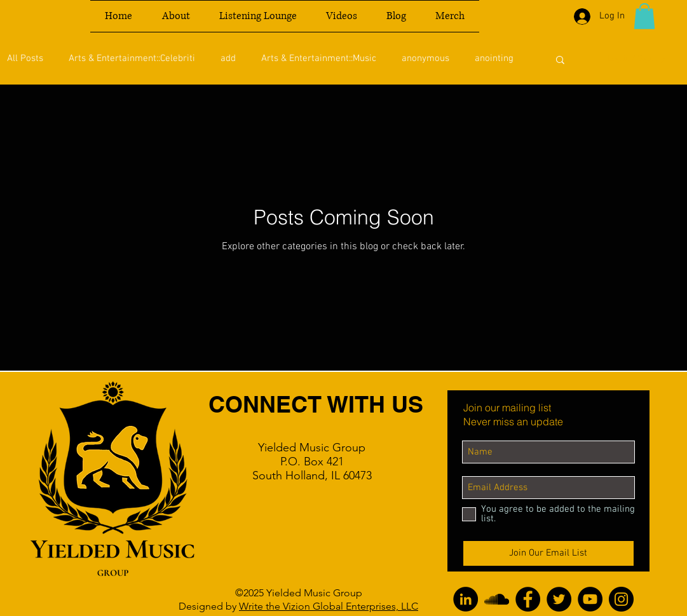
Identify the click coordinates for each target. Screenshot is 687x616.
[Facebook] (528, 599)
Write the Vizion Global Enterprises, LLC (329, 606)
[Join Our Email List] (548, 553)
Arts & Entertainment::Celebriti (132, 58)
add (228, 58)
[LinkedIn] (466, 599)
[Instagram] (621, 599)
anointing (494, 58)
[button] (644, 16)
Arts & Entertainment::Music (319, 58)
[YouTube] (590, 599)
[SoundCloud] (497, 599)
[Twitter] (559, 599)
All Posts (25, 58)
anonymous (425, 58)
